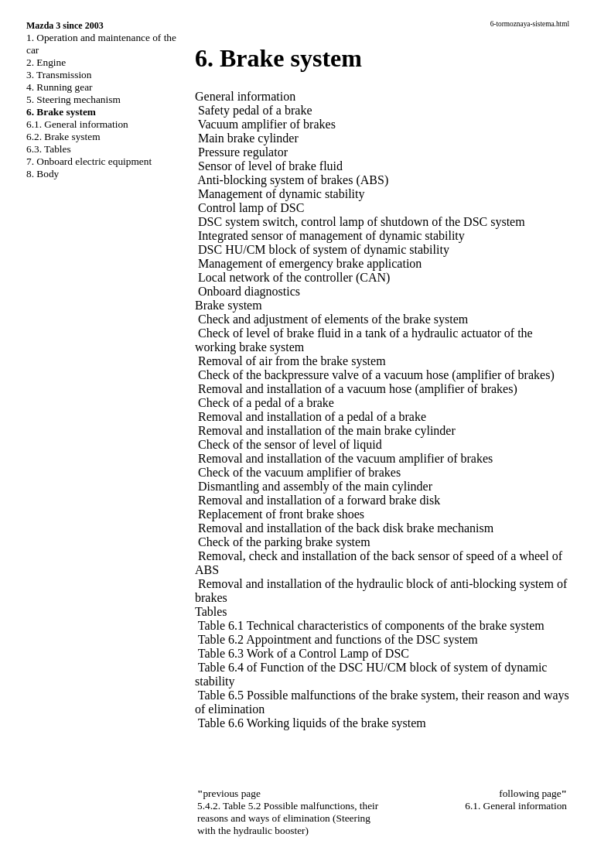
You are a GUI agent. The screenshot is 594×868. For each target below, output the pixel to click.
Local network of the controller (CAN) (294, 277)
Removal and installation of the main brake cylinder (327, 431)
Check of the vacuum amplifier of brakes (299, 472)
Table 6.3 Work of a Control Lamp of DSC (304, 653)
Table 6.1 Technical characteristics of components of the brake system (371, 625)
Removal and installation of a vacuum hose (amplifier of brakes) (358, 389)
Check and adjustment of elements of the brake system (333, 319)
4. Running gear (60, 87)
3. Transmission (59, 75)
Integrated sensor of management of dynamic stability (331, 236)
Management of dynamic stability (282, 194)
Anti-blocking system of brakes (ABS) (293, 180)
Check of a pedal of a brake (266, 403)
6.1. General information (77, 124)
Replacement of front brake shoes (281, 514)
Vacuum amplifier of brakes (267, 124)
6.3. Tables (49, 149)
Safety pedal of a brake (255, 110)
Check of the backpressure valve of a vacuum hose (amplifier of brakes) (376, 375)
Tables (211, 612)
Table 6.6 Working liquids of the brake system (312, 723)
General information (245, 96)
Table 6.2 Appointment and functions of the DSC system (338, 639)
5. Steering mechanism (73, 99)
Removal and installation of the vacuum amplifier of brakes (345, 458)
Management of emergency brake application (310, 263)
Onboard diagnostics (249, 291)
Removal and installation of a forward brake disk (319, 500)
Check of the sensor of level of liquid (290, 444)
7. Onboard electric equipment (89, 161)
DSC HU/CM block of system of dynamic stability (324, 249)
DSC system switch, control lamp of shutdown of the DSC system (362, 222)
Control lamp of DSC (251, 208)
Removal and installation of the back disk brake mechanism (346, 528)
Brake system (229, 305)
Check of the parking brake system (284, 542)
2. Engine (46, 62)
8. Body (43, 174)
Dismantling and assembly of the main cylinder (315, 486)
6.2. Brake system (63, 137)
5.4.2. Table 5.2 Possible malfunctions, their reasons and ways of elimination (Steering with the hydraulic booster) (288, 818)
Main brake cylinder (248, 138)
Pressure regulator (243, 152)
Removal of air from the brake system (292, 361)
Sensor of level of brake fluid (270, 166)
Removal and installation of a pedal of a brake (312, 417)
